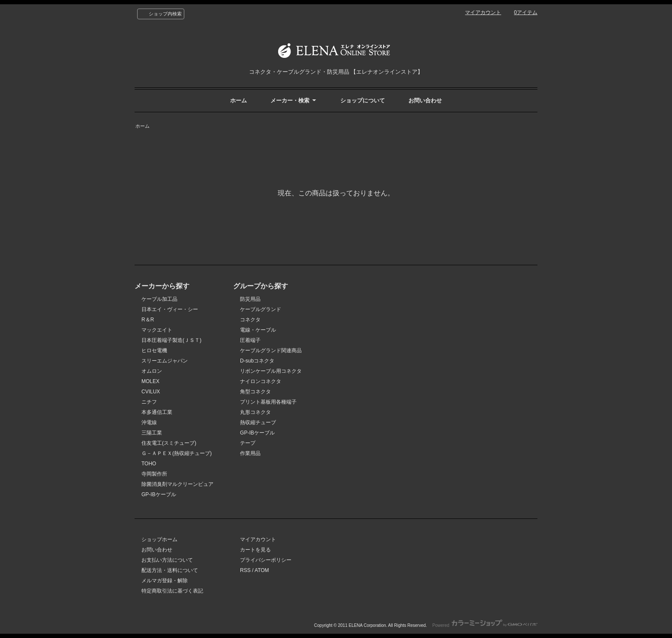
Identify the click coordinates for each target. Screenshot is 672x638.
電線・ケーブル (258, 330)
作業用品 (250, 453)
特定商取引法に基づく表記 (172, 591)
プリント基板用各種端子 (268, 402)
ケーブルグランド (261, 309)
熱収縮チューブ (258, 422)
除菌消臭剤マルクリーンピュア (177, 484)
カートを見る (255, 550)
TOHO (149, 464)
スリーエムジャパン (165, 361)
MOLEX (150, 381)
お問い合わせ (425, 100)
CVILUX (151, 392)
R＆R (148, 320)
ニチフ (149, 402)
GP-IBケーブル (159, 494)
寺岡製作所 (154, 474)
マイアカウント (483, 12)
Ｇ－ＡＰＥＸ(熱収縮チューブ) (177, 453)
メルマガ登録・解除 (165, 581)
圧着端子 (250, 340)
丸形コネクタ (255, 412)
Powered (485, 625)
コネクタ (250, 320)
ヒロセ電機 (154, 350)
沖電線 (149, 422)
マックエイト (157, 330)
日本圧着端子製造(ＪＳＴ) (171, 340)
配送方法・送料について (170, 570)
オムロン (152, 371)
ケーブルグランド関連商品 (271, 350)
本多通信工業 (157, 412)
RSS (245, 570)
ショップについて (363, 100)
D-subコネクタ (257, 361)
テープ (248, 443)
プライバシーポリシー (266, 560)
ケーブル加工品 (159, 299)
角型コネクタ (255, 392)
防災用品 (250, 299)
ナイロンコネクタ (261, 381)
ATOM (262, 570)
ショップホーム (159, 539)
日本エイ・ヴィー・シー (170, 309)
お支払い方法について (167, 560)
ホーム (238, 100)
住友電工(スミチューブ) (169, 443)
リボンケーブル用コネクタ (271, 371)
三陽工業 (152, 433)
